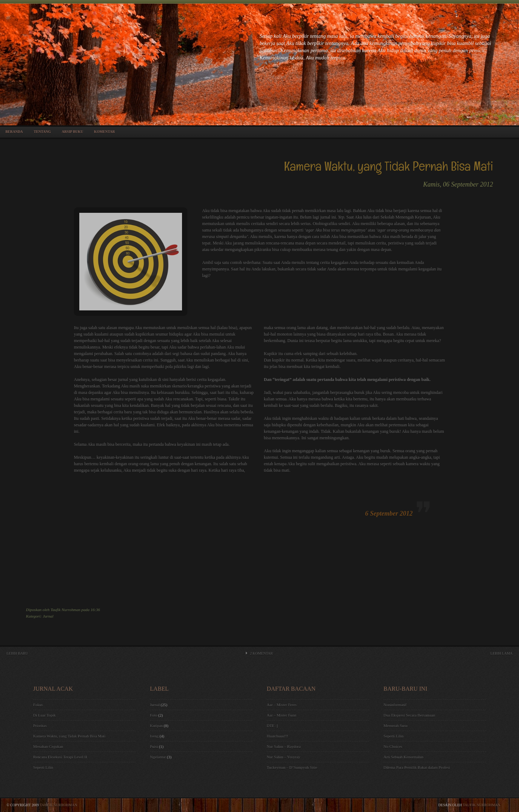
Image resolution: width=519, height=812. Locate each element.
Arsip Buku (72, 132)
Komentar (105, 132)
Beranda (14, 132)
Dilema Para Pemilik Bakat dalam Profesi (417, 767)
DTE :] (272, 726)
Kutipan (156, 726)
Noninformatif (395, 705)
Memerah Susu (396, 726)
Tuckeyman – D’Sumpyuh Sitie (292, 767)
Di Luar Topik (45, 715)
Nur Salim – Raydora (284, 746)
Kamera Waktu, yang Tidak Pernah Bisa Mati (69, 736)
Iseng (154, 736)
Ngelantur (158, 757)
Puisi (154, 746)
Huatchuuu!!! (278, 736)
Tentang (42, 132)
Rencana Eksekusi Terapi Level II (60, 757)
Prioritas (40, 726)
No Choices (393, 746)
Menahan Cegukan (48, 746)
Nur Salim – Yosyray (283, 757)
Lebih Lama (502, 653)
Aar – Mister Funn (281, 715)
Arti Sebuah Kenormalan (403, 757)
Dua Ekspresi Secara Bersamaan (409, 715)
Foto (154, 715)
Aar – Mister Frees (282, 705)
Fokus (38, 705)
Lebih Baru (17, 653)
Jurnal (48, 616)
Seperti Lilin (43, 767)
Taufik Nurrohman (58, 805)
